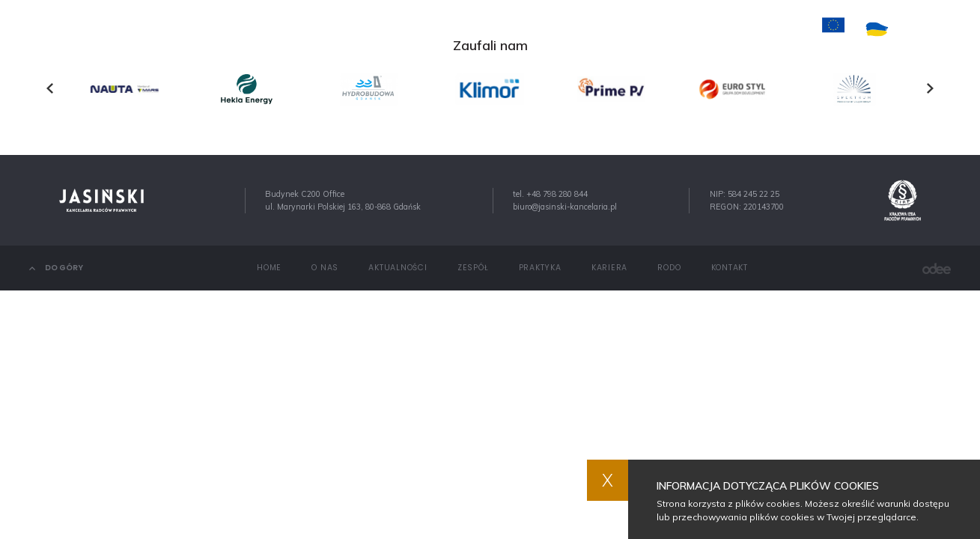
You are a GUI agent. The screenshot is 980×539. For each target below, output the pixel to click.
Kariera (610, 28)
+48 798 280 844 (557, 194)
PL (921, 30)
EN (946, 30)
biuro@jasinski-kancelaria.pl (565, 207)
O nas (342, 28)
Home (293, 28)
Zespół (484, 28)
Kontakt (672, 28)
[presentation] (50, 88)
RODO (669, 268)
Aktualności (411, 28)
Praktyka (546, 28)
